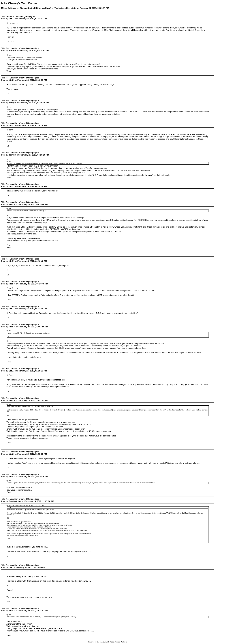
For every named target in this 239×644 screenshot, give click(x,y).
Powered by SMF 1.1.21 (97, 642)
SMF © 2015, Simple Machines (117, 642)
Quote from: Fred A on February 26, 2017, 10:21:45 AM (25, 505)
